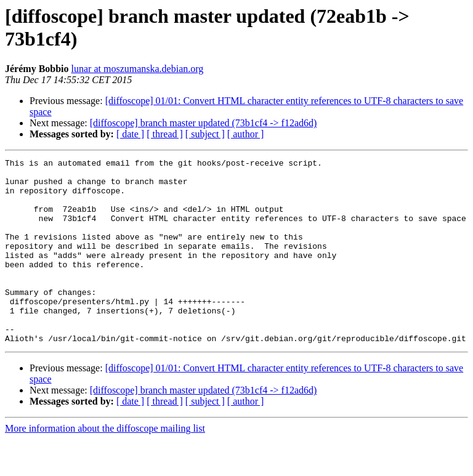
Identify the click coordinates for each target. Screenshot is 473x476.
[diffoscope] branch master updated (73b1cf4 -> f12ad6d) (204, 123)
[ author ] (246, 134)
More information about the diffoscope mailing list (105, 465)
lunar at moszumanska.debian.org (138, 69)
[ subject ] (205, 134)
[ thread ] (165, 134)
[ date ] (130, 134)
